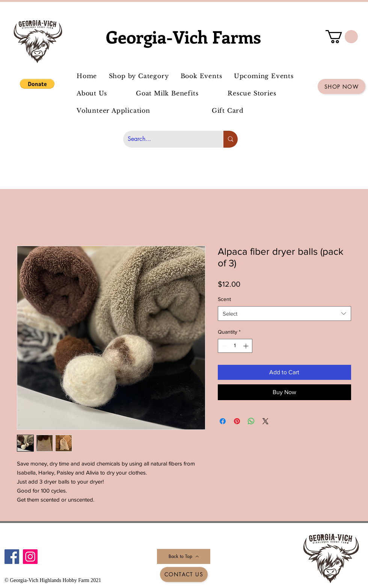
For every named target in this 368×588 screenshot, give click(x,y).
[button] (37, 84)
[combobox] (284, 314)
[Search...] (168, 139)
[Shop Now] (342, 86)
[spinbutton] (235, 346)
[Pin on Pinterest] (237, 421)
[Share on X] (265, 421)
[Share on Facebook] (223, 421)
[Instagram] (30, 557)
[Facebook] (12, 557)
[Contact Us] (184, 574)
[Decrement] (224, 346)
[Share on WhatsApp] (251, 421)
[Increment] (247, 346)
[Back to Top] (184, 556)
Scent (224, 299)
